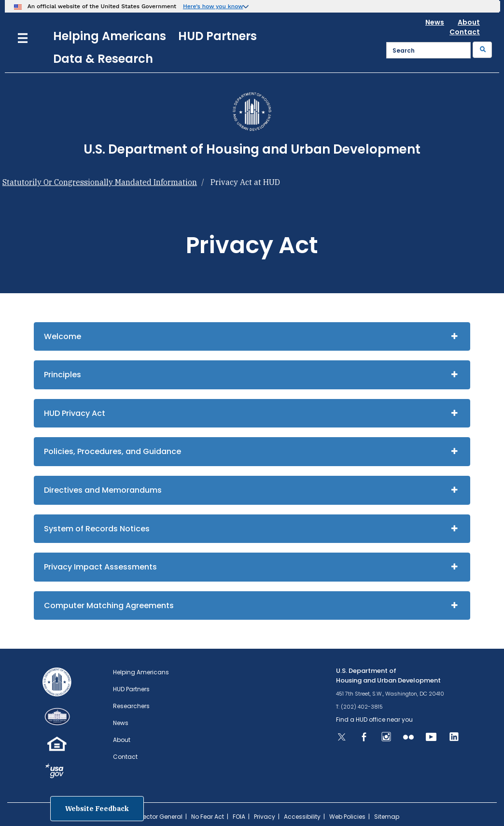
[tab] (252, 337)
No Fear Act (208, 817)
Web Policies (347, 817)
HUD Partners (217, 36)
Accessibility (302, 817)
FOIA (239, 817)
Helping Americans (110, 36)
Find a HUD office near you (374, 719)
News (435, 22)
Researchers (131, 706)
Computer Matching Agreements (109, 605)
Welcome (63, 336)
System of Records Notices (97, 529)
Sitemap (387, 817)
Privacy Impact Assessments (100, 567)
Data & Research (103, 59)
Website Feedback (97, 809)
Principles (63, 375)
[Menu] (23, 37)
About (469, 22)
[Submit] (482, 50)
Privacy (265, 817)
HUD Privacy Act (75, 413)
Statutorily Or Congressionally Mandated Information (100, 182)
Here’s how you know (213, 6)
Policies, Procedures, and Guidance (112, 451)
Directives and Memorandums (103, 490)
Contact (465, 32)
